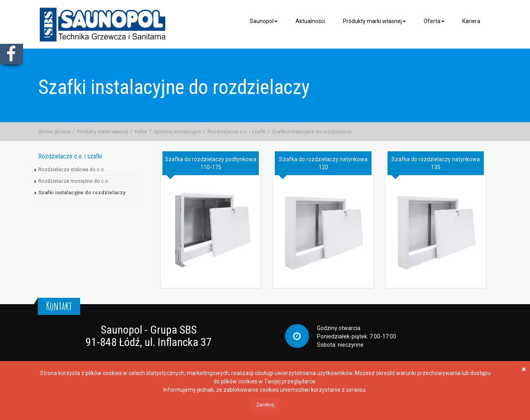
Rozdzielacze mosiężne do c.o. (74, 181)
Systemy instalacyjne (177, 132)
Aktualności (310, 21)
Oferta (434, 21)
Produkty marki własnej (374, 21)
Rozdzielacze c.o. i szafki (237, 132)
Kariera (471, 21)
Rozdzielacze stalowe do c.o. (72, 169)
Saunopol (264, 21)
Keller (141, 132)
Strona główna (54, 132)
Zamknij (265, 405)
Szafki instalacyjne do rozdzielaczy (312, 132)
